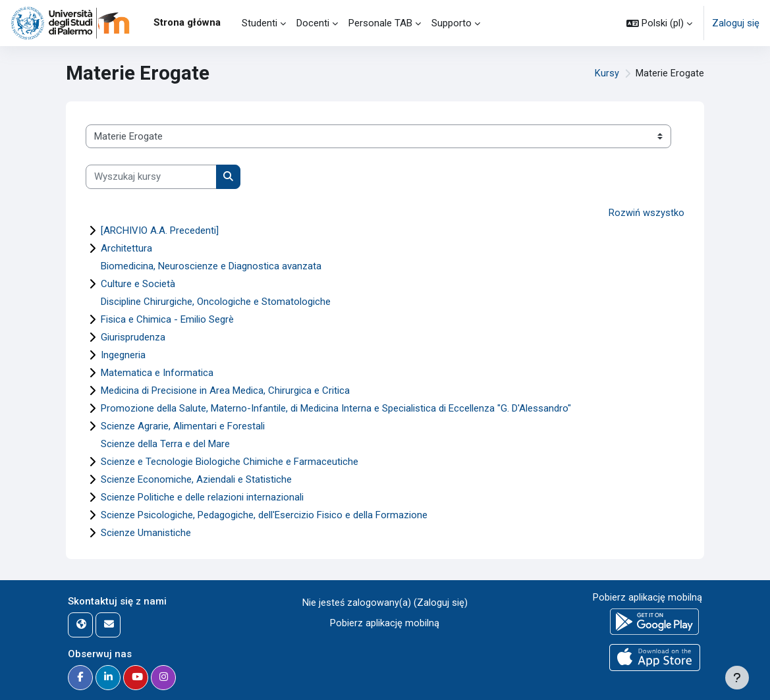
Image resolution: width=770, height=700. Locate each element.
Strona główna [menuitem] (187, 22)
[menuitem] (231, 23)
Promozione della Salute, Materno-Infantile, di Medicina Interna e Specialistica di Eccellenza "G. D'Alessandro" (336, 408)
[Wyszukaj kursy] (151, 176)
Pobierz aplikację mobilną (385, 622)
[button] (659, 23)
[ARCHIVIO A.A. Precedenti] (160, 230)
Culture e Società (138, 284)
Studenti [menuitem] (260, 23)
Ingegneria (123, 355)
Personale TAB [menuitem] (380, 23)
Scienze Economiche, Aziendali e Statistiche (196, 479)
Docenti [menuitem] (313, 23)
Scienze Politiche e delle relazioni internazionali (202, 497)
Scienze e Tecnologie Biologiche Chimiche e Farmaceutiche (230, 462)
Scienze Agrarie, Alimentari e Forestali (183, 426)
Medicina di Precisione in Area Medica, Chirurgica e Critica (225, 390)
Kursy (607, 74)
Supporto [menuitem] (452, 23)
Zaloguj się (736, 23)
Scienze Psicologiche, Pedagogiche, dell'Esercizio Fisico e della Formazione (264, 515)
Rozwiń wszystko (646, 213)
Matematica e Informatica (157, 373)
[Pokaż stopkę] (737, 678)
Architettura (126, 248)
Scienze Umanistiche (146, 533)
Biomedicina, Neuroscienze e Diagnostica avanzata (211, 266)
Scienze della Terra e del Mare (165, 444)
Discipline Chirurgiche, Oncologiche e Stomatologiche (216, 302)
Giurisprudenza (133, 337)
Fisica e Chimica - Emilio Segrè (167, 319)
